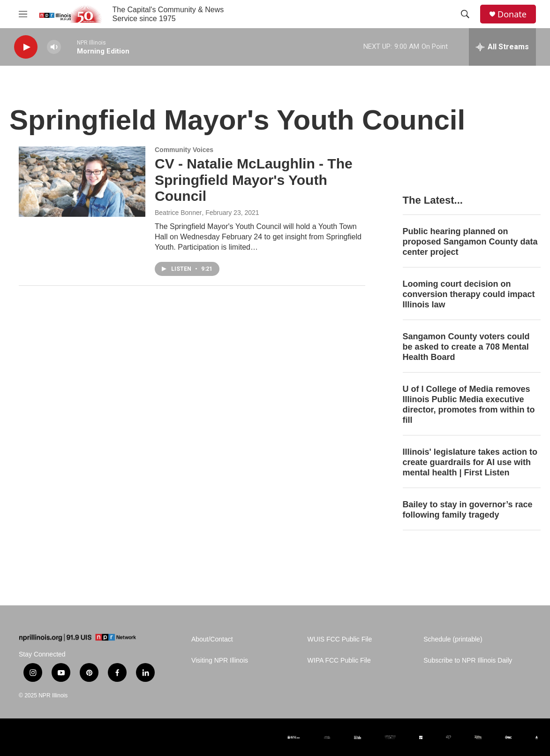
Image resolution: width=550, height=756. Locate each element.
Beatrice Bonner (178, 213)
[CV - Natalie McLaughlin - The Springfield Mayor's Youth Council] (82, 182)
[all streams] (502, 47)
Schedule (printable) (453, 639)
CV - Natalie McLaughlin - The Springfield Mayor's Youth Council (254, 180)
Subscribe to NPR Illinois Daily (468, 661)
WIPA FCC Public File (339, 661)
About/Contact (212, 639)
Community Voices (184, 150)
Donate (512, 14)
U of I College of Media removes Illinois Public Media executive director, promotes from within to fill (469, 405)
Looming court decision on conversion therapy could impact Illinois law (469, 294)
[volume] (54, 47)
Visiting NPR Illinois (220, 661)
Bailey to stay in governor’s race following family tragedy (468, 510)
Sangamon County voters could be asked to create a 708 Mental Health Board (466, 347)
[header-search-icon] (465, 14)
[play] (26, 47)
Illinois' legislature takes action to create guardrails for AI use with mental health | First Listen (470, 462)
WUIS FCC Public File (340, 639)
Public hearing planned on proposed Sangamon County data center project (470, 242)
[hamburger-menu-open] (23, 14)
